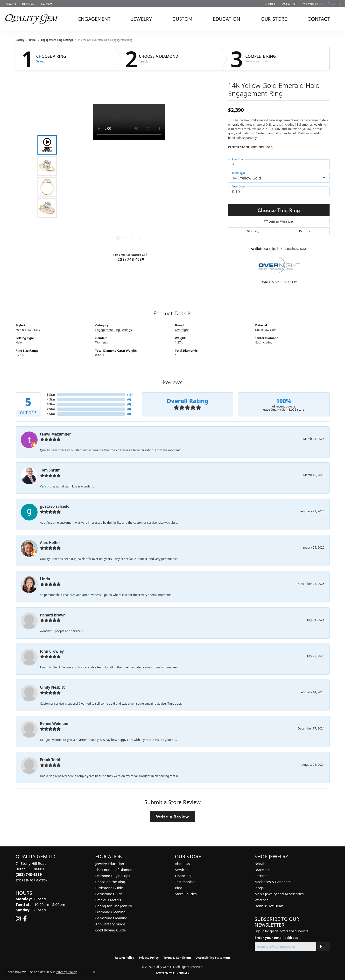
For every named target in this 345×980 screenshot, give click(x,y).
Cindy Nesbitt (53, 687)
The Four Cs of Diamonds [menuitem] (116, 870)
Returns (305, 231)
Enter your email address (276, 937)
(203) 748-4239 (130, 259)
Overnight (182, 330)
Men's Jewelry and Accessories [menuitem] (279, 894)
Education (227, 19)
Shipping (253, 231)
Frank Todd (50, 760)
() (130, 395)
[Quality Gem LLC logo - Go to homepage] (33, 19)
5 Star (51, 395)
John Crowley (52, 651)
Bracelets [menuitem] (262, 870)
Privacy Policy (149, 958)
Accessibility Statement (213, 958)
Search (41, 61)
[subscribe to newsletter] (323, 946)
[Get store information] (32, 880)
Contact (319, 19)
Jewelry (141, 19)
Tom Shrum (50, 470)
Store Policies (186, 894)
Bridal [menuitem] (260, 864)
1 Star (51, 414)
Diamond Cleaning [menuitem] (110, 912)
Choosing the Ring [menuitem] (110, 882)
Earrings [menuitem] (261, 876)
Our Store (274, 19)
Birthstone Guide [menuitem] (109, 888)
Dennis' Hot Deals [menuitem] (269, 906)
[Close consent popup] (94, 972)
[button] (270, 4)
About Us (183, 864)
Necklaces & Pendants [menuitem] (273, 882)
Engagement (94, 19)
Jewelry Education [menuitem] (110, 864)
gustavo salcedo (55, 506)
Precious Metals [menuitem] (108, 900)
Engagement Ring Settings (57, 40)
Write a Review (172, 817)
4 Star (51, 399)
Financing (183, 876)
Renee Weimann (55, 723)
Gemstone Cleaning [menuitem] (111, 918)
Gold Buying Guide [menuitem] (111, 930)
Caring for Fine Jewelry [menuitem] (114, 906)
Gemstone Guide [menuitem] (109, 894)
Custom (182, 19)
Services (182, 870)
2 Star (51, 409)
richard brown (53, 615)
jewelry (20, 40)
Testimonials (185, 882)
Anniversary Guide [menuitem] (110, 924)
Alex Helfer (50, 543)
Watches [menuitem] (262, 900)
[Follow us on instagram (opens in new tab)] (18, 919)
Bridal (33, 40)
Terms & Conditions (177, 958)
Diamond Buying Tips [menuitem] (113, 876)
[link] (11, 4)
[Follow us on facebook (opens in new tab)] (25, 919)
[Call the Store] (29, 874)
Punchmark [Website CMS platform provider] (181, 973)
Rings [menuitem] (259, 888)
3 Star (51, 404)
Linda (45, 579)
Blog (179, 888)
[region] (129, 176)
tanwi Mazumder (56, 434)
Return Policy (125, 958)
